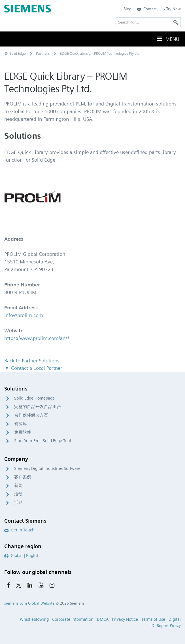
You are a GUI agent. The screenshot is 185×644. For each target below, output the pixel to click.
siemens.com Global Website (29, 603)
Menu (168, 39)
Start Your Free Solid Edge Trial (43, 441)
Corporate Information (73, 619)
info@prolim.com (24, 315)
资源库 (21, 424)
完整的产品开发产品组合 (38, 407)
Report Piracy (169, 626)
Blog (127, 9)
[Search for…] (148, 22)
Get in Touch (19, 530)
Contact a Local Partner (33, 368)
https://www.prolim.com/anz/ (37, 338)
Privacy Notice (125, 619)
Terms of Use (153, 619)
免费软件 (23, 432)
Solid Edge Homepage (34, 398)
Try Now (172, 9)
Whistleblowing (34, 619)
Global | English (22, 556)
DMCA (103, 619)
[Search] (176, 22)
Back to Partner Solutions (32, 361)
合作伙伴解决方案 (31, 415)
